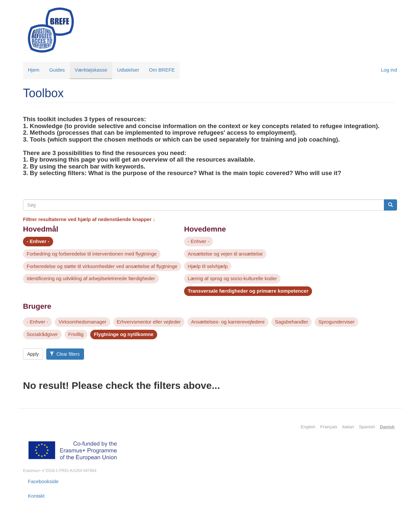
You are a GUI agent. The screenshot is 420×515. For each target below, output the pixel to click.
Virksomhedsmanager (83, 322)
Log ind (389, 70)
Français (329, 427)
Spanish (367, 427)
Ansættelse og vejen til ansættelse (225, 254)
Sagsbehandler (292, 322)
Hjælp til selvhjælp (208, 266)
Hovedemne (205, 229)
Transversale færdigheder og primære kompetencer (248, 291)
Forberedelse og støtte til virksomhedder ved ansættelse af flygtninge (102, 266)
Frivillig (76, 334)
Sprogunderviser (337, 322)
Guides (57, 70)
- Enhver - (38, 241)
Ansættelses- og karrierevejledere (228, 322)
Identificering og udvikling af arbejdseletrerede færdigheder (91, 278)
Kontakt (36, 496)
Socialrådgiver (42, 334)
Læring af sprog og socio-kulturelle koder (232, 278)
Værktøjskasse (91, 70)
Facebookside (43, 481)
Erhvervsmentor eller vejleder (149, 322)
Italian (348, 427)
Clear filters (65, 354)
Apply (33, 354)
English (308, 427)
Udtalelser (128, 70)
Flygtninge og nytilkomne (124, 334)
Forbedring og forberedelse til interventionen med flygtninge (92, 254)
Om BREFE (162, 70)
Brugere (37, 306)
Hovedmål (41, 229)
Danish (387, 427)
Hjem (34, 70)
